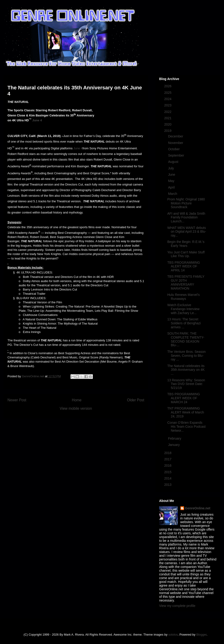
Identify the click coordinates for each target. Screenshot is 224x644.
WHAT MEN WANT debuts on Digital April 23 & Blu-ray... (187, 232)
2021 (168, 118)
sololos (173, 635)
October (174, 149)
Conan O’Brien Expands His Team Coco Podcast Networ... (186, 427)
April (172, 187)
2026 (168, 86)
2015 (168, 472)
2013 (168, 485)
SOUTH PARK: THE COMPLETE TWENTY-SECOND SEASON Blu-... (186, 339)
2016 (168, 465)
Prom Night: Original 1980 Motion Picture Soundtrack (186, 203)
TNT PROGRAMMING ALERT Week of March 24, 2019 (186, 412)
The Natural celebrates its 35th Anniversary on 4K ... (186, 370)
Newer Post (17, 400)
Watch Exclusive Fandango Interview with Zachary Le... (183, 309)
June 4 (37, 120)
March (173, 194)
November (176, 143)
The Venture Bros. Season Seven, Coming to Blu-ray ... (186, 356)
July (171, 168)
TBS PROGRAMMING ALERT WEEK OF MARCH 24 (184, 398)
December (176, 136)
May (171, 181)
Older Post (136, 400)
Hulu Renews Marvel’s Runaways (184, 297)
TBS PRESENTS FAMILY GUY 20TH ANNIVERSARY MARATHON (186, 282)
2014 (168, 478)
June (172, 175)
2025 (168, 93)
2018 (168, 453)
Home (77, 400)
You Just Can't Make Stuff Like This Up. (186, 254)
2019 (168, 131)
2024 (168, 99)
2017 (168, 459)
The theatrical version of (35, 340)
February (175, 438)
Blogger (201, 635)
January (174, 445)
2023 (168, 105)
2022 (168, 112)
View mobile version (76, 408)
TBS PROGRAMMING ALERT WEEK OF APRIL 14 (184, 266)
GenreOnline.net (198, 508)
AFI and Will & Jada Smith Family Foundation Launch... (186, 217)
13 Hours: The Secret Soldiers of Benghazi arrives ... (184, 323)
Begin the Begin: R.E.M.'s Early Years (186, 244)
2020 (168, 124)
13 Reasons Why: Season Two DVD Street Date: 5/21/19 (186, 384)
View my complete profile (177, 606)
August (173, 162)
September (176, 155)
